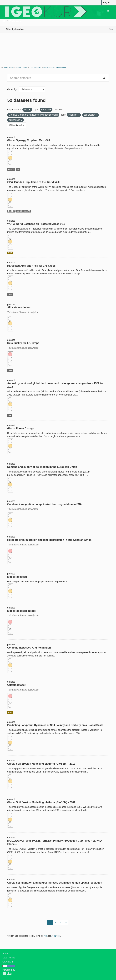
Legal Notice (9, 958)
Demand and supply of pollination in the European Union (42, 467)
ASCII (19, 211)
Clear (111, 29)
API (45, 936)
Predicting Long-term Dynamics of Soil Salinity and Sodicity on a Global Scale (55, 725)
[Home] (4, 21)
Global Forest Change (21, 428)
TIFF (10, 295)
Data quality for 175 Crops (23, 343)
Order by (12, 89)
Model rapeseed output (21, 611)
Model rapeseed (17, 577)
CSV (10, 253)
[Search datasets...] (54, 78)
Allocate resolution (19, 307)
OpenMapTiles (35, 67)
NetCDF (11, 211)
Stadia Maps (8, 67)
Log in (106, 3)
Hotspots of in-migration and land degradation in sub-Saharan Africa (49, 540)
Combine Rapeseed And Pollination (29, 648)
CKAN (8, 973)
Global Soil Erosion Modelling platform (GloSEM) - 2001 (41, 802)
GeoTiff (11, 169)
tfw (18, 169)
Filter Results (17, 125)
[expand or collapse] (108, 11)
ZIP (10, 416)
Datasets (15, 21)
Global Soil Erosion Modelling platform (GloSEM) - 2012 (41, 764)
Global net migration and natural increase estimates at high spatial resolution (55, 883)
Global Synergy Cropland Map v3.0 (29, 140)
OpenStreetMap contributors (55, 67)
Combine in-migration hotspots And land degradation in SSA (45, 504)
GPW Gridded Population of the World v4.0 (33, 182)
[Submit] (104, 78)
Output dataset (16, 685)
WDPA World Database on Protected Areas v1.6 (36, 224)
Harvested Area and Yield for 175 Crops (31, 266)
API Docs (56, 936)
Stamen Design (21, 67)
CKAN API (8, 962)
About (5, 954)
